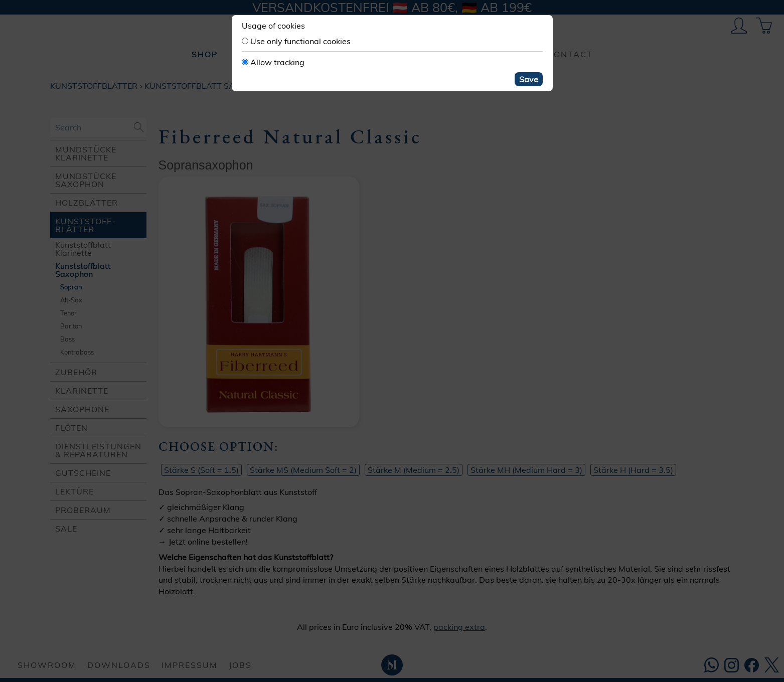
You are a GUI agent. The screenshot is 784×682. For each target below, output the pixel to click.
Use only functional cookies (300, 41)
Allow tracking (277, 62)
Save (529, 79)
